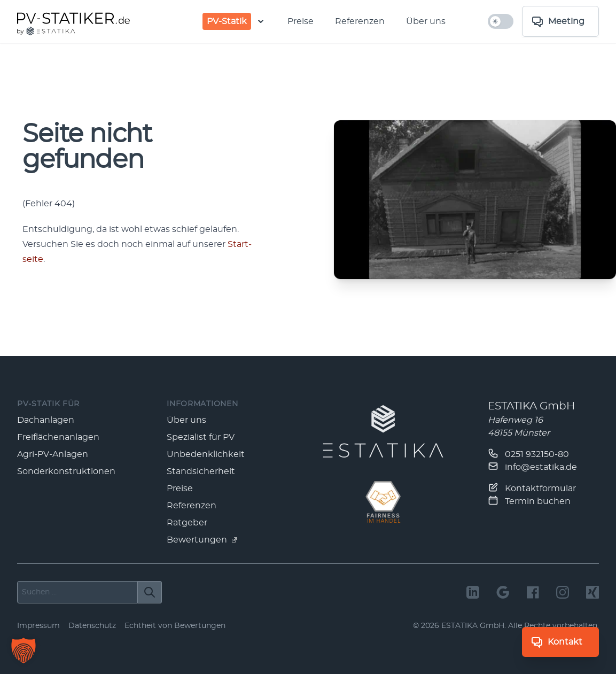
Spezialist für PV (201, 437)
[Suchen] (150, 592)
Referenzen (360, 21)
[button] (24, 650)
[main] (308, 200)
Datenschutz (92, 626)
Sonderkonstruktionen (66, 471)
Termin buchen (529, 500)
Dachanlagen (46, 420)
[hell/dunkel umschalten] (501, 21)
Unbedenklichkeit (206, 454)
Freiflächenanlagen (58, 437)
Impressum (38, 626)
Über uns (426, 21)
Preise (301, 21)
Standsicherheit (201, 471)
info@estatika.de (532, 466)
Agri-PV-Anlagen (53, 454)
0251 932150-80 (528, 453)
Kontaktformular (532, 487)
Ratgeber (187, 523)
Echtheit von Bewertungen (175, 626)
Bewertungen (202, 540)
